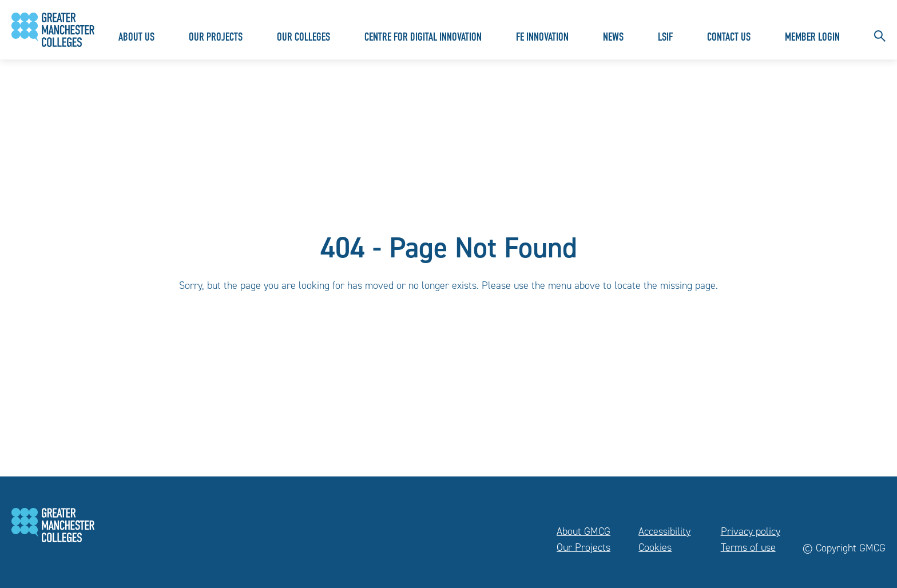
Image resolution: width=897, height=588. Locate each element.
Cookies (655, 547)
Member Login (812, 38)
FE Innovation (542, 38)
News (613, 38)
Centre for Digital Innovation (423, 38)
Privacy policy (751, 531)
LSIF (665, 38)
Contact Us (729, 38)
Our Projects (216, 38)
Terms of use (748, 547)
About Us (136, 38)
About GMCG (584, 531)
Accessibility (664, 531)
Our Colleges (303, 38)
